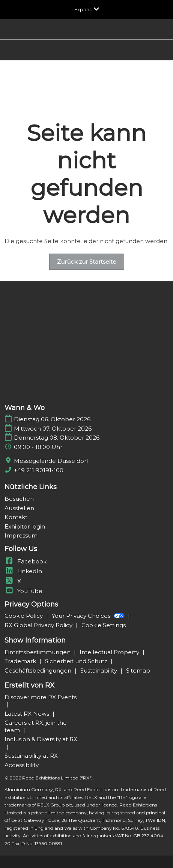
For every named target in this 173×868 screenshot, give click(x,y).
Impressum (21, 535)
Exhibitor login (25, 526)
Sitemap (138, 671)
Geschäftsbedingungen (39, 671)
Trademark (21, 661)
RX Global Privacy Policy (39, 625)
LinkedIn (23, 571)
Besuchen (19, 499)
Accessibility (22, 765)
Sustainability (99, 671)
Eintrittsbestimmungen (38, 652)
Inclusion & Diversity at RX (41, 739)
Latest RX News (28, 714)
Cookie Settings (104, 625)
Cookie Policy (24, 616)
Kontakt (16, 517)
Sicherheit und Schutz (77, 661)
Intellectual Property (110, 652)
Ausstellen (19, 508)
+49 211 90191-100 (39, 470)
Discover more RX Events (41, 697)
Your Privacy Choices (89, 616)
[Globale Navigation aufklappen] (87, 9)
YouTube (23, 591)
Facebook (26, 561)
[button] (87, 262)
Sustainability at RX (32, 756)
